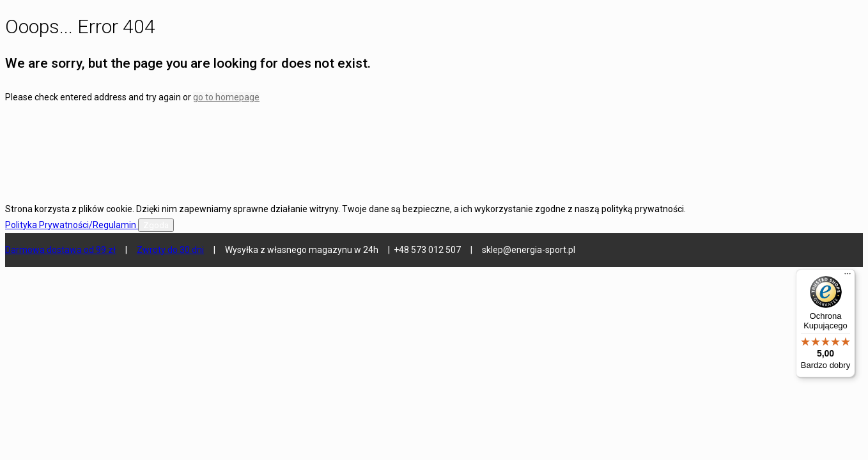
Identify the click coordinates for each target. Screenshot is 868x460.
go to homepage (226, 97)
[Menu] (848, 277)
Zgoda (156, 225)
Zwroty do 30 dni (170, 250)
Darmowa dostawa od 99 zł (60, 250)
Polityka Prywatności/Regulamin (72, 225)
